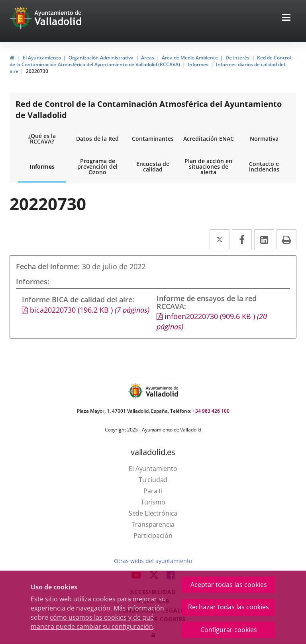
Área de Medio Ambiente (190, 58)
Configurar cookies (229, 630)
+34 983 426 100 (211, 411)
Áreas (148, 58)
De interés (237, 58)
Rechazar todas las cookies (229, 607)
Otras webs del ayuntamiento (153, 561)
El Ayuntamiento (42, 58)
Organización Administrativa (101, 58)
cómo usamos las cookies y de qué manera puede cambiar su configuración (92, 622)
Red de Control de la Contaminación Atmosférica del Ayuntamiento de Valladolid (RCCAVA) (150, 61)
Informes (198, 64)
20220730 (37, 71)
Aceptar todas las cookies (229, 585)
